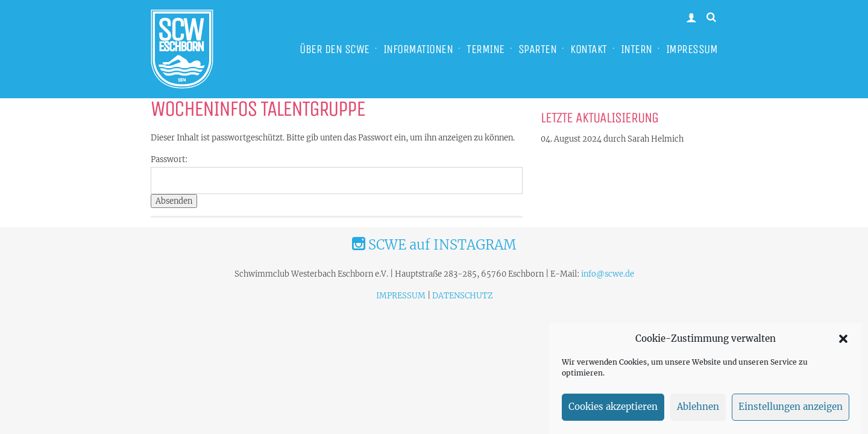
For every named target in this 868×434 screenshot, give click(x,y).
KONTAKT (589, 49)
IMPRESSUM (692, 49)
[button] (843, 342)
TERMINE (486, 49)
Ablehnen (698, 411)
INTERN (637, 49)
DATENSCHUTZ (462, 296)
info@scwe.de (608, 274)
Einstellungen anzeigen (791, 411)
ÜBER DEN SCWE (335, 49)
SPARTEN (538, 49)
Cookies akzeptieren (613, 411)
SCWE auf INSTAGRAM (434, 245)
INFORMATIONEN (418, 49)
